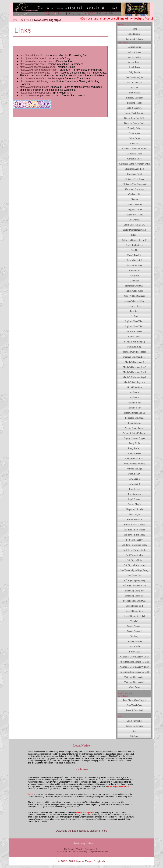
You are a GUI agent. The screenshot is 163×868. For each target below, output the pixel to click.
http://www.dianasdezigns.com (37, 61)
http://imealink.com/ (31, 56)
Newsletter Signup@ (48, 20)
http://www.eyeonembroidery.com (39, 70)
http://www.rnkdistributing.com (37, 81)
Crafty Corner (61, 851)
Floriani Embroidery (78, 851)
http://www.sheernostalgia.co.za (38, 67)
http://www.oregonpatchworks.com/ (39, 96)
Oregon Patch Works (98, 851)
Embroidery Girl (92, 849)
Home (14, 20)
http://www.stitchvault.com (34, 87)
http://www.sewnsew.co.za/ (35, 73)
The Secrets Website (73, 849)
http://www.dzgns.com (32, 64)
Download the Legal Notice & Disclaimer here (81, 831)
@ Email (26, 20)
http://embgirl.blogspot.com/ (35, 93)
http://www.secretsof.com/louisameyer (41, 78)
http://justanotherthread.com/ (36, 58)
